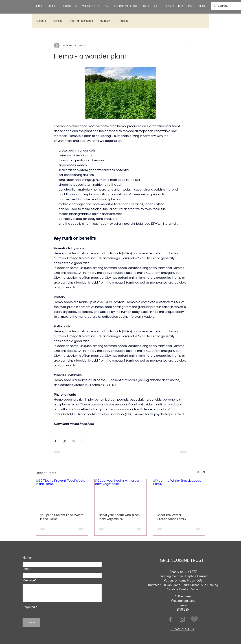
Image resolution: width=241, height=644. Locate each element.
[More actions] (185, 46)
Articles (58, 21)
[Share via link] (82, 441)
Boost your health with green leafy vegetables (119, 517)
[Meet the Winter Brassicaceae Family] (179, 494)
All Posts (41, 21)
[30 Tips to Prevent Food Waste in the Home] (62, 494)
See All (201, 472)
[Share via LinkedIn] (73, 441)
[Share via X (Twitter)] (64, 441)
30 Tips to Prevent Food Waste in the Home (62, 517)
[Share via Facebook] (55, 441)
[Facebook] (170, 619)
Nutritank (106, 21)
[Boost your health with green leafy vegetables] (121, 494)
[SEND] (31, 622)
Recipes (123, 21)
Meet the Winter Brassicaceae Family (172, 517)
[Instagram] (182, 619)
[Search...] (228, 6)
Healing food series (81, 21)
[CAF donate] (194, 619)
